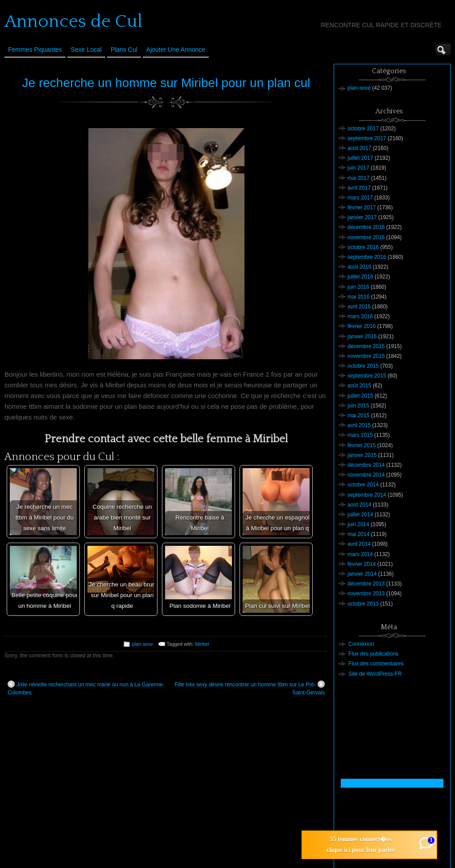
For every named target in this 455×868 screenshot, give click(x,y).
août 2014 (359, 505)
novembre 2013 (366, 594)
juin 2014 (358, 524)
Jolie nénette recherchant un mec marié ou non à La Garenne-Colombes (86, 688)
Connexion (361, 644)
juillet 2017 (360, 158)
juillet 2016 (360, 277)
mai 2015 (358, 415)
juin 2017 (358, 168)
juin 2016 (358, 287)
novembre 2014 (366, 475)
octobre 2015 (363, 366)
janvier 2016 (362, 336)
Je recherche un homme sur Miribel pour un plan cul (166, 83)
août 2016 (359, 267)
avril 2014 (359, 544)
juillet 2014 (360, 515)
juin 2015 (358, 406)
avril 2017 (359, 188)
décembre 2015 (366, 346)
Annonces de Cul (73, 21)
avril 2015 (359, 425)
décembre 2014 (366, 465)
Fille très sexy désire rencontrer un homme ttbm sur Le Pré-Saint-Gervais (250, 688)
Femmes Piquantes (35, 50)
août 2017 (359, 148)
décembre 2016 (366, 227)
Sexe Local (86, 50)
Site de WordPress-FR (375, 674)
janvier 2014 (362, 574)
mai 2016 (358, 297)
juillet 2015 (360, 396)
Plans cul (124, 50)
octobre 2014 (363, 485)
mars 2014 (360, 554)
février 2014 (362, 564)
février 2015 (362, 445)
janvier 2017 (362, 217)
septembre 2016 (367, 257)
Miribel (202, 644)
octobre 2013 (363, 604)
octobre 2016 (363, 247)
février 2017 (362, 208)
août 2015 (359, 386)
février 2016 (362, 326)
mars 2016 (360, 316)
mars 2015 (360, 435)
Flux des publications (373, 654)
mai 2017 (358, 178)
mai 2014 (358, 534)
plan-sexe (143, 644)
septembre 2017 (367, 138)
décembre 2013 (366, 584)
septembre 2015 (367, 376)
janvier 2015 (362, 455)
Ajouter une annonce (176, 50)
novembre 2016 (366, 237)
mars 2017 (360, 198)
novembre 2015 (366, 356)
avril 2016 (359, 307)
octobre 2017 (363, 129)
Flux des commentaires (376, 664)
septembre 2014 (367, 495)
